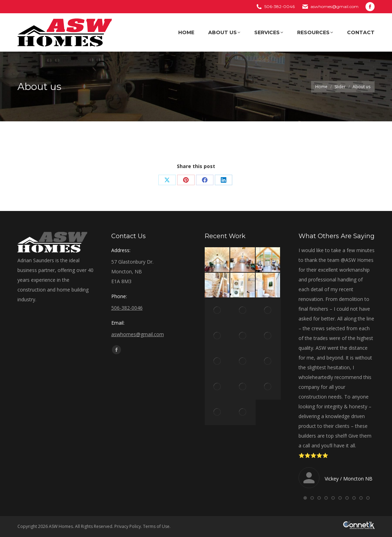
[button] (305, 498)
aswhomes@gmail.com (334, 6)
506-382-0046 (280, 6)
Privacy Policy (128, 526)
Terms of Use (156, 526)
